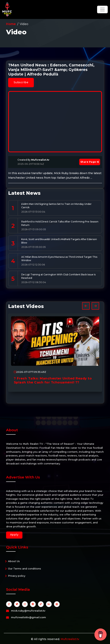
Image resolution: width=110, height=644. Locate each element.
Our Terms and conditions (25, 569)
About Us (14, 561)
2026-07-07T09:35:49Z (30, 372)
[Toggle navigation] (102, 9)
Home (11, 24)
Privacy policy (17, 576)
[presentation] (86, 306)
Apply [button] (14, 535)
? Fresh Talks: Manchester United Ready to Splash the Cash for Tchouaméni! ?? (53, 380)
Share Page (90, 162)
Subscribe (21, 82)
